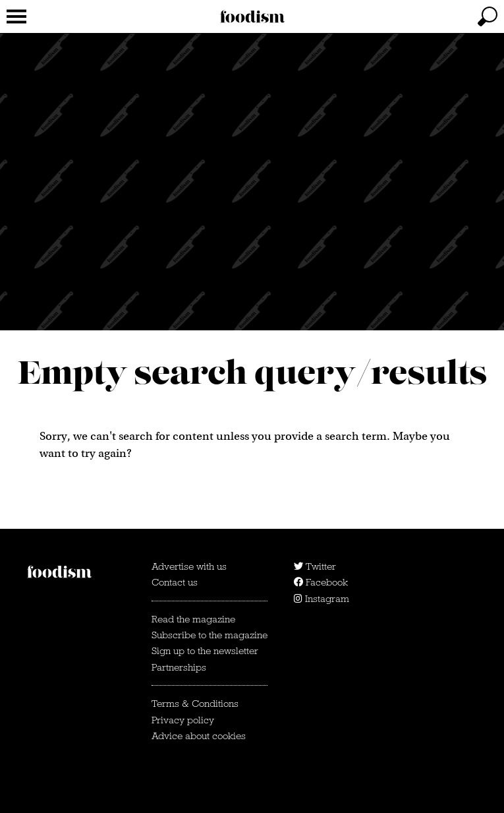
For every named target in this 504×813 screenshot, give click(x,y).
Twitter (315, 566)
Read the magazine (193, 619)
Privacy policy (183, 720)
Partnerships (179, 667)
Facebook (321, 582)
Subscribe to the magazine (210, 635)
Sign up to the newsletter (205, 651)
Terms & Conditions (195, 704)
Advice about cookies (199, 736)
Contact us (175, 582)
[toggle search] (488, 16)
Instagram (322, 599)
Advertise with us (189, 566)
